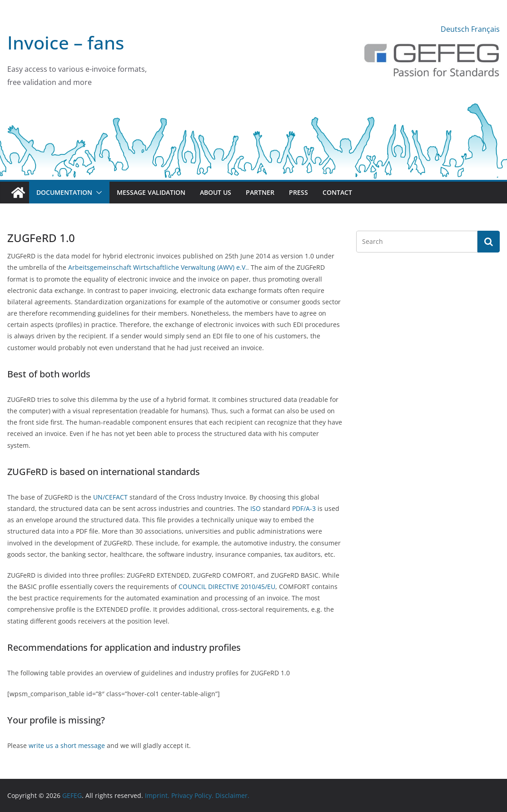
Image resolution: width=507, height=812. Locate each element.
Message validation (151, 192)
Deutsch (455, 29)
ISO (256, 508)
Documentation (64, 192)
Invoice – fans (66, 42)
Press (298, 192)
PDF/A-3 (304, 508)
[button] (97, 193)
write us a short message (67, 745)
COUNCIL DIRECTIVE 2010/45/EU (227, 587)
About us (216, 192)
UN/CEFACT (110, 497)
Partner (260, 192)
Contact (337, 192)
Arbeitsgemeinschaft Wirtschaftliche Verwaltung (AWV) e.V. (158, 267)
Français (485, 29)
